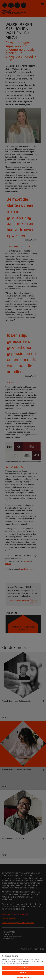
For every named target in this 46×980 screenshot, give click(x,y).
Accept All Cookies (23, 968)
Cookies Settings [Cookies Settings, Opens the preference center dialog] (23, 977)
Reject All (23, 973)
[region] (23, 966)
